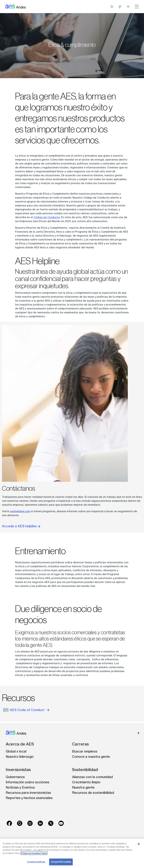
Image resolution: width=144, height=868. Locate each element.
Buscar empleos (85, 751)
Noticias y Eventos (20, 787)
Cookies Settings (36, 862)
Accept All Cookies (61, 862)
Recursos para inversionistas (28, 793)
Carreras (80, 744)
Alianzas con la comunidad (92, 777)
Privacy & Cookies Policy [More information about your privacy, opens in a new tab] (34, 853)
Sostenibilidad (85, 770)
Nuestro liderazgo (20, 757)
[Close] (139, 844)
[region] (72, 853)
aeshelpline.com (20, 511)
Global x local (16, 751)
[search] (128, 7)
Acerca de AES (20, 744)
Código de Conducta (47, 217)
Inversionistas (18, 770)
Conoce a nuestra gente (91, 757)
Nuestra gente (83, 787)
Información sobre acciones (28, 782)
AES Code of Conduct (30, 710)
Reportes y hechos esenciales (29, 798)
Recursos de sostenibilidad (93, 793)
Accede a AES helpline (21, 526)
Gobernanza (15, 777)
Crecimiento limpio (86, 782)
